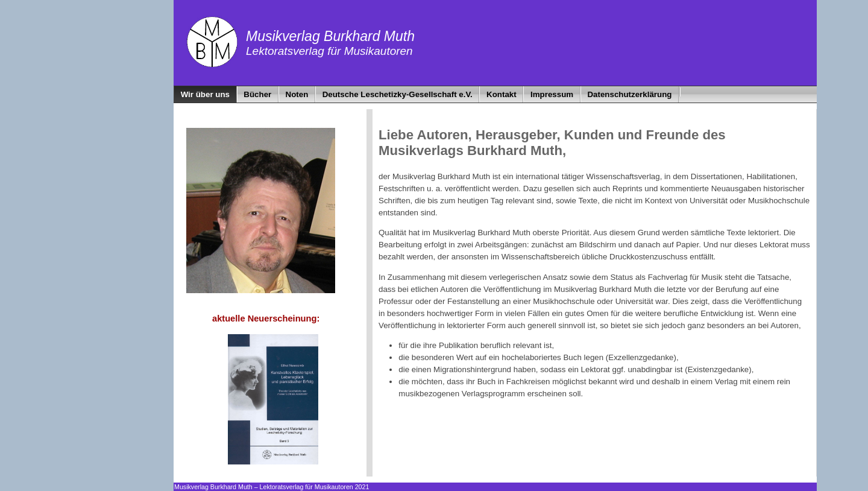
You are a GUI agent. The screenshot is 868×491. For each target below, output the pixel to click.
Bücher (257, 94)
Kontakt (502, 94)
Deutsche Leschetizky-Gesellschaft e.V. (398, 94)
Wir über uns (205, 94)
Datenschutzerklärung (629, 94)
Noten (297, 94)
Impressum (552, 94)
